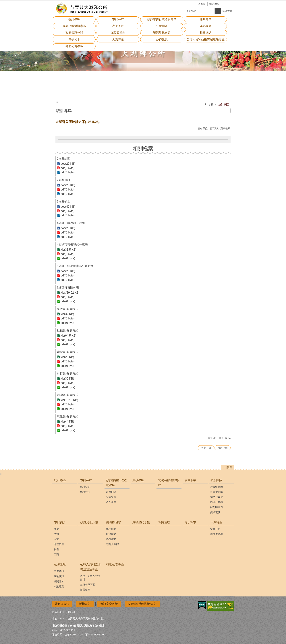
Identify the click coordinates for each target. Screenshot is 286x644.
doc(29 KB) (68, 164)
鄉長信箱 (111, 539)
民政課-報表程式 (68, 309)
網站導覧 (214, 4)
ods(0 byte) (68, 258)
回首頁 (202, 4)
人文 (56, 539)
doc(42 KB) (68, 207)
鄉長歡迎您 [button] (118, 33)
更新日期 (57, 612)
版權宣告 (85, 604)
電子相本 (74, 39)
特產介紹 (215, 529)
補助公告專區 (74, 46)
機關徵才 (59, 581)
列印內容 (228, 111)
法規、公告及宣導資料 (90, 578)
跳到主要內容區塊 (2, 2)
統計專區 (74, 19)
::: (57, 102)
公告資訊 (59, 571)
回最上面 (223, 448)
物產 (56, 549)
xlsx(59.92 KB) (70, 293)
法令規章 (111, 502)
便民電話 (215, 512)
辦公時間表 (217, 507)
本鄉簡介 (60, 522)
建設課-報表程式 (68, 352)
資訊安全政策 (109, 604)
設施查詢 (111, 497)
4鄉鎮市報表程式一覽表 (72, 245)
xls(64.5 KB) (68, 336)
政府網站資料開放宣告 (142, 604)
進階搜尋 (227, 11)
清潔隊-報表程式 (68, 395)
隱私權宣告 (62, 604)
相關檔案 (143, 149)
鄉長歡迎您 (114, 522)
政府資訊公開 (74, 33)
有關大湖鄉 (112, 544)
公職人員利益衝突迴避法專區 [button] (206, 39)
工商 (56, 554)
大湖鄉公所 (84, 8)
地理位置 (59, 544)
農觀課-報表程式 (68, 416)
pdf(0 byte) (67, 168)
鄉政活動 (59, 586)
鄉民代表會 (217, 497)
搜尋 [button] (218, 11)
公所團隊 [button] (162, 26)
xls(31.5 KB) (68, 250)
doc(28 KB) (68, 185)
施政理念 (111, 534)
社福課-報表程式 (68, 330)
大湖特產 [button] (118, 39)
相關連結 (206, 33)
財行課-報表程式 (68, 373)
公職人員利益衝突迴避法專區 (90, 567)
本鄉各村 (86, 480)
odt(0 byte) (67, 172)
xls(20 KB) (67, 357)
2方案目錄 (64, 180)
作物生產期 (217, 534)
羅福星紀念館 (162, 33)
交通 (56, 534)
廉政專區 (206, 19)
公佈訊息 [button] (162, 39)
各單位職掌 (217, 492)
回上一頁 (206, 448)
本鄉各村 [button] (118, 19)
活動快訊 (59, 576)
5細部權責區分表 (68, 287)
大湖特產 (216, 522)
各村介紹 (85, 487)
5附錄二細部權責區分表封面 (75, 266)
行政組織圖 (217, 487)
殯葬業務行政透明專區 (117, 483)
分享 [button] (231, 4)
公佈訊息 (60, 564)
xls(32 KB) (67, 314)
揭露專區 (85, 590)
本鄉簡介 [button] (206, 26)
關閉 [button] (229, 467)
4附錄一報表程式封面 (71, 223)
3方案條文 (64, 202)
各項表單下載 (88, 585)
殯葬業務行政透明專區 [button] (162, 19)
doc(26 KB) (68, 228)
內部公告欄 (217, 502)
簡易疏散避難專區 (74, 26)
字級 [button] (226, 4)
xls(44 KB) (67, 422)
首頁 (211, 105)
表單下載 (118, 26)
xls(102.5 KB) (69, 400)
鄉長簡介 (111, 529)
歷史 (56, 529)
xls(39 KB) (67, 379)
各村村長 (85, 492)
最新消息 (111, 492)
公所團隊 (216, 480)
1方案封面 (64, 159)
